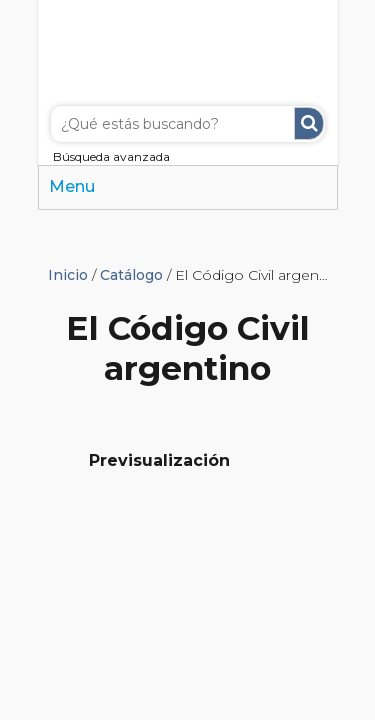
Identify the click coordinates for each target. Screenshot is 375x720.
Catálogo (131, 275)
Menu (72, 186)
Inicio (68, 275)
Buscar (309, 123)
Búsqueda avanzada (111, 156)
